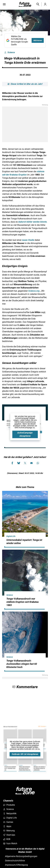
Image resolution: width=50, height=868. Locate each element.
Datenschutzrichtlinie (15, 861)
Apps (7, 826)
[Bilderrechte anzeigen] (3, 12)
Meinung (9, 831)
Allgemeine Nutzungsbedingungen (21, 856)
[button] (38, 4)
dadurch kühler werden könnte (32, 222)
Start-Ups (9, 835)
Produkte (9, 805)
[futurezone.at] (25, 791)
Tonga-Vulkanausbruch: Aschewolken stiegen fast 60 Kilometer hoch (22, 664)
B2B (7, 839)
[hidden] (25, 547)
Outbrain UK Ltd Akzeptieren (25, 754)
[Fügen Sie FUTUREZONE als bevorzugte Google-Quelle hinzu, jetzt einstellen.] (25, 40)
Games (8, 822)
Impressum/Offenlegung (16, 865)
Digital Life (11, 536)
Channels (8, 801)
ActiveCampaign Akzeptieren (25, 434)
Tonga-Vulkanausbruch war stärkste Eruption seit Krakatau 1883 (23, 602)
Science (10, 52)
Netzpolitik (10, 813)
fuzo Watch (10, 843)
